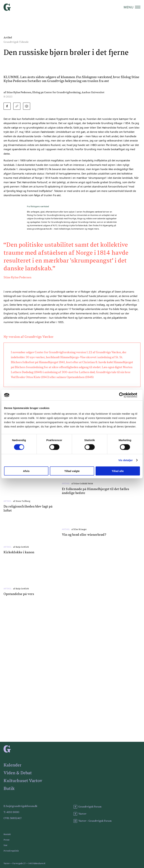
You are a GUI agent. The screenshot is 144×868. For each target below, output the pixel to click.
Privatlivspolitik (11, 851)
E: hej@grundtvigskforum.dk (20, 806)
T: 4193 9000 (11, 812)
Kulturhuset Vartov (23, 781)
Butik (9, 789)
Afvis (26, 471)
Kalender (13, 765)
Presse (7, 840)
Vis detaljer (126, 460)
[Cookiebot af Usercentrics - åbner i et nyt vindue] (124, 395)
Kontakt (7, 834)
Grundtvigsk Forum (88, 807)
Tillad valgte (72, 471)
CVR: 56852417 (13, 818)
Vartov (80, 814)
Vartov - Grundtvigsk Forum (93, 821)
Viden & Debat (18, 773)
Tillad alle (118, 471)
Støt (5, 845)
